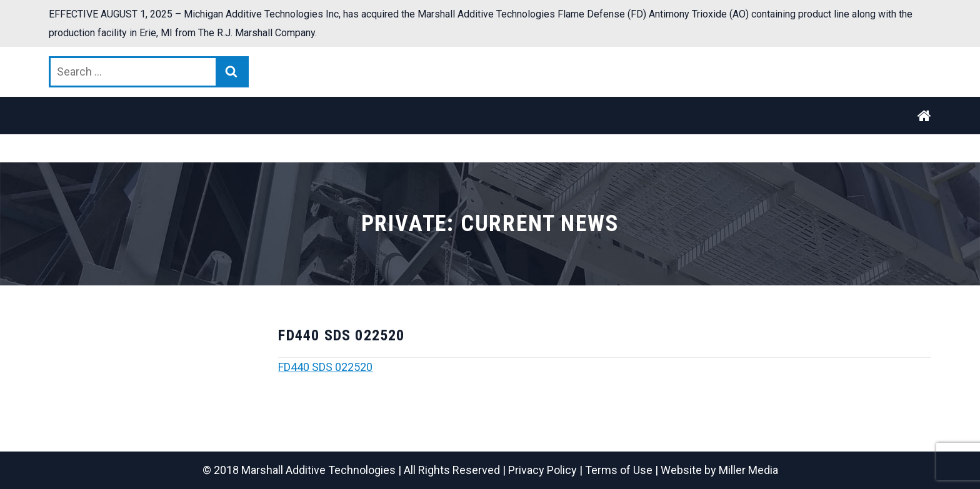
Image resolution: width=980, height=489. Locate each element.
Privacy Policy (542, 470)
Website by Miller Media (719, 470)
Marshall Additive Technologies (318, 470)
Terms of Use (619, 470)
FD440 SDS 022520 (325, 367)
